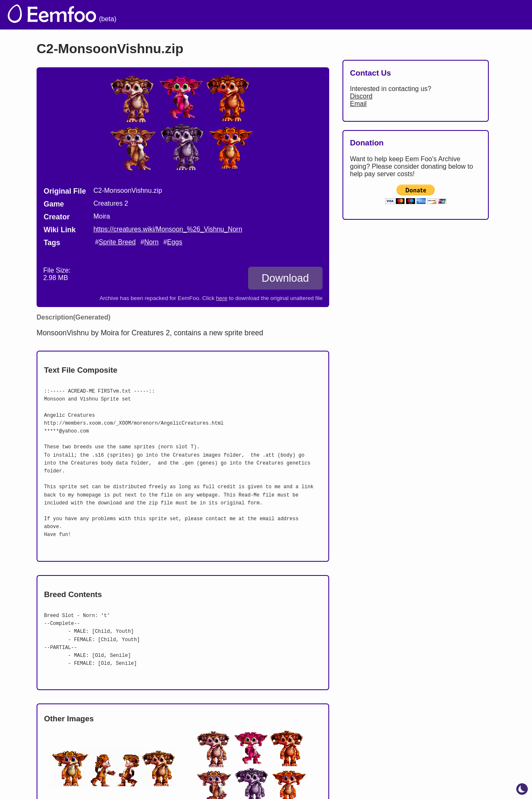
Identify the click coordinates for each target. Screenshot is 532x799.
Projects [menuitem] (439, 15)
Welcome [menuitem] (290, 15)
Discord (361, 96)
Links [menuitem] (401, 15)
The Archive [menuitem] (238, 15)
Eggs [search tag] (175, 242)
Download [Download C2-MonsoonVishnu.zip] (285, 278)
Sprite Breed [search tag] (117, 242)
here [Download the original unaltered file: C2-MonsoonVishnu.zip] (222, 298)
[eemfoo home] (51, 15)
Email (358, 104)
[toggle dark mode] (522, 789)
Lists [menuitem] (369, 15)
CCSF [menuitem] (479, 15)
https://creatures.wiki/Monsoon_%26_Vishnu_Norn (168, 229)
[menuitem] (511, 14)
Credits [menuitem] (334, 15)
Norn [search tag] (151, 242)
